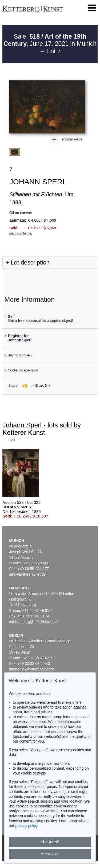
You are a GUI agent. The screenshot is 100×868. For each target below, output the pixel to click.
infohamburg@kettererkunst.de (35, 622)
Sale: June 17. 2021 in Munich (50, 40)
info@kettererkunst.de (28, 574)
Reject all (50, 842)
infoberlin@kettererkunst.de (32, 669)
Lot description (30, 262)
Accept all (50, 854)
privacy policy (26, 826)
